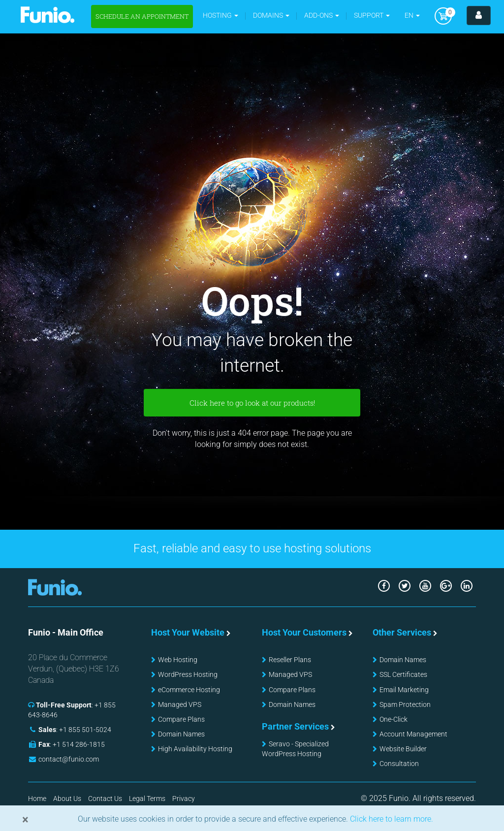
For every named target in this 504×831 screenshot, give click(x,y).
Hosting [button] (220, 15)
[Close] (25, 820)
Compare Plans (181, 719)
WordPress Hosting (188, 674)
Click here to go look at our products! (252, 403)
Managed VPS (180, 704)
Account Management (413, 734)
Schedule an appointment (142, 16)
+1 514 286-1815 (79, 744)
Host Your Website (188, 632)
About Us (67, 799)
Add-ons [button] (322, 15)
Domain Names (181, 734)
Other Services (402, 632)
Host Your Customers (304, 632)
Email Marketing (404, 690)
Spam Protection (405, 704)
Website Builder (403, 749)
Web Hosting (178, 660)
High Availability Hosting (195, 749)
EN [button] (412, 15)
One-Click (394, 719)
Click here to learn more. (391, 819)
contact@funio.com (69, 759)
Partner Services (295, 726)
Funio (47, 15)
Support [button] (372, 15)
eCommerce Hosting (189, 690)
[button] (271, 16)
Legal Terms (147, 799)
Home (37, 799)
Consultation (399, 764)
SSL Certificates (403, 674)
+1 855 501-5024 (85, 730)
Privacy (184, 799)
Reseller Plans (290, 660)
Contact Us (105, 799)
